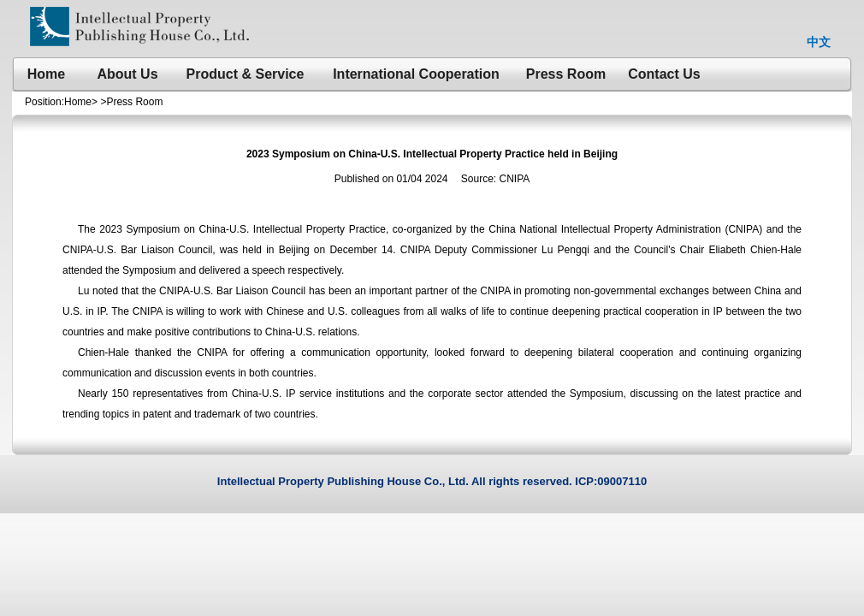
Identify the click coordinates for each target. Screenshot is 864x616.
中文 (819, 42)
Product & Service (246, 74)
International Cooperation (416, 74)
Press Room (566, 74)
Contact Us (664, 74)
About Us (127, 74)
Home (46, 74)
